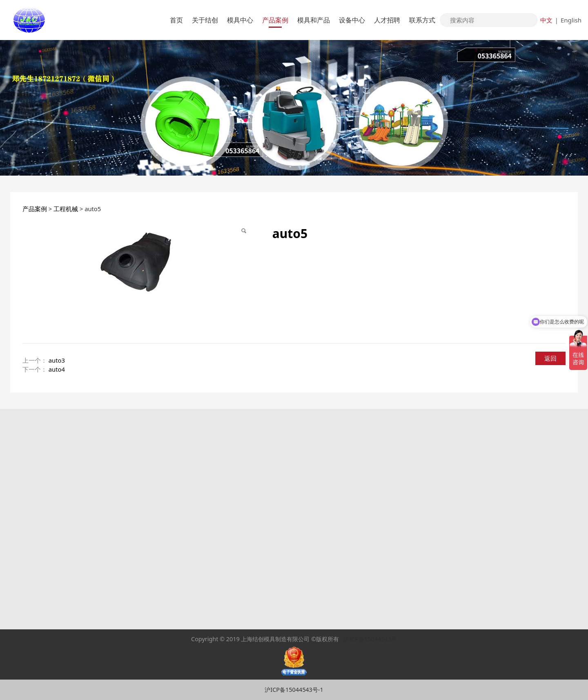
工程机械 (66, 209)
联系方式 (422, 20)
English (571, 20)
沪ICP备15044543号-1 (294, 690)
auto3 (57, 360)
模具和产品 (314, 20)
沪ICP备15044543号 (370, 639)
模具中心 (240, 20)
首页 (176, 20)
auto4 (57, 369)
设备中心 (352, 20)
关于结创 (205, 20)
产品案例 (275, 20)
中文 (546, 20)
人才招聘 (387, 20)
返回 (550, 358)
